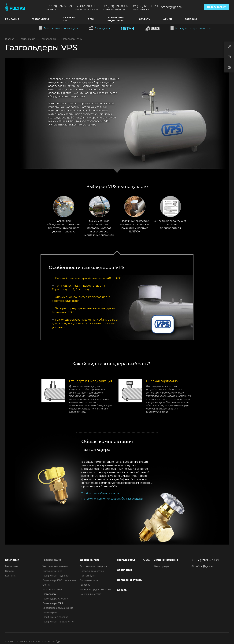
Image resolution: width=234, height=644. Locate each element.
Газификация (52, 560)
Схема (46, 585)
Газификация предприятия (58, 622)
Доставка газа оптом (92, 571)
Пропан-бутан (88, 576)
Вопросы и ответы (130, 580)
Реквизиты (11, 566)
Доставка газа (90, 560)
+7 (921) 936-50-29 (59, 6)
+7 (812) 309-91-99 (88, 6)
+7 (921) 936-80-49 (117, 6)
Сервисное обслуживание (58, 608)
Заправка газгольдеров (93, 566)
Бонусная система (90, 594)
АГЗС (146, 560)
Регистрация (162, 566)
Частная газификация (55, 566)
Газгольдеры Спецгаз (55, 599)
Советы (122, 590)
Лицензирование (166, 560)
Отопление (125, 570)
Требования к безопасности (100, 494)
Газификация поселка (55, 617)
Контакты (11, 576)
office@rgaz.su (172, 7)
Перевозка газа (89, 580)
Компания (12, 560)
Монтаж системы (52, 589)
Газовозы (85, 585)
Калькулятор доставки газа (96, 589)
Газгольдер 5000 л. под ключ (59, 580)
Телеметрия (50, 613)
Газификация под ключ (56, 576)
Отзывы (10, 571)
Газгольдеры (50, 594)
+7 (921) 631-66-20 (145, 6)
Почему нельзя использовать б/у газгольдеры (112, 499)
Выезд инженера (52, 571)
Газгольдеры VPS (53, 603)
